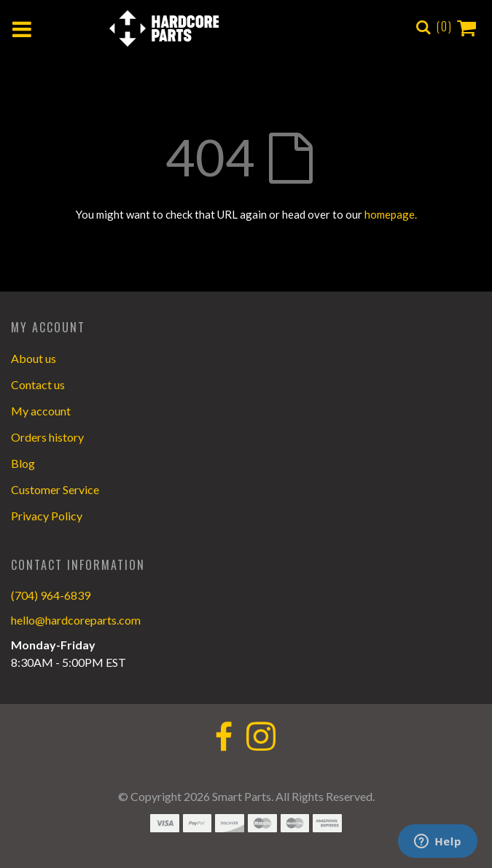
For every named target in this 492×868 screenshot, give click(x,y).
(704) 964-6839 (51, 595)
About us (34, 358)
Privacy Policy (47, 516)
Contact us (38, 384)
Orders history (47, 437)
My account (41, 411)
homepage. (391, 214)
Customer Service (55, 489)
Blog (23, 463)
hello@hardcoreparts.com (76, 620)
